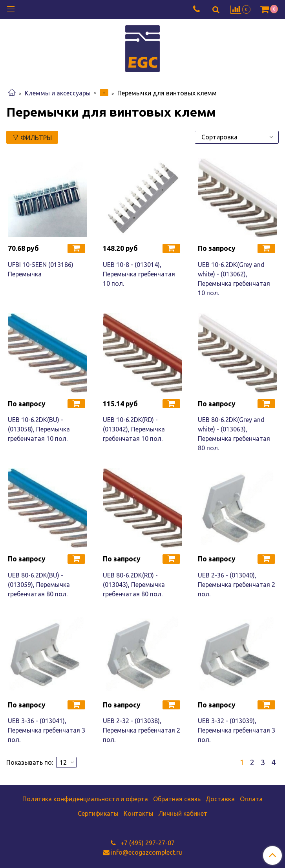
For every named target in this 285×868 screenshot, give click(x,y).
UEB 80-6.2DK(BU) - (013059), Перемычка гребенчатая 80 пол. (39, 585)
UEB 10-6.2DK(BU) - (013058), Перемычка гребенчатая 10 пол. (39, 429)
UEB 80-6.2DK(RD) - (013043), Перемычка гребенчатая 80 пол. (134, 585)
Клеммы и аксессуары (58, 93)
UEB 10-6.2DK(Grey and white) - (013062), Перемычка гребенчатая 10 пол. (234, 279)
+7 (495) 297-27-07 (147, 843)
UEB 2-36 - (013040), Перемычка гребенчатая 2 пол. (237, 585)
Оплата (251, 799)
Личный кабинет (183, 813)
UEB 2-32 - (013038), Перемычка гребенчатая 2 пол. (142, 730)
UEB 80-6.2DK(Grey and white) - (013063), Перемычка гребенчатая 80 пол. (234, 434)
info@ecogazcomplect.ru (147, 852)
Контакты (139, 813)
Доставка (220, 799)
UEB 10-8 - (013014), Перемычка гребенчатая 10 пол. (139, 274)
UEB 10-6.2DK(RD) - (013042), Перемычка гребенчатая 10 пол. (134, 429)
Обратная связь (177, 799)
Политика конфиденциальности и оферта (85, 799)
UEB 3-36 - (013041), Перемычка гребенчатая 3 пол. (47, 730)
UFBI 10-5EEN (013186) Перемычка (41, 269)
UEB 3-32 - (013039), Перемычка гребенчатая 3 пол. (237, 730)
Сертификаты (98, 813)
